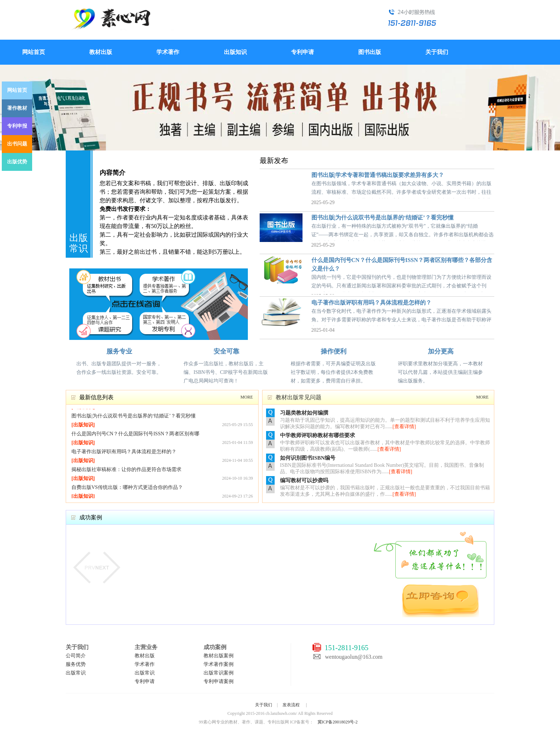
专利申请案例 (219, 681)
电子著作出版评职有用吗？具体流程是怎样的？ (371, 303)
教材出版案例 (219, 656)
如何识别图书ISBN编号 (308, 458)
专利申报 (17, 126)
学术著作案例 (219, 664)
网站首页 (34, 52)
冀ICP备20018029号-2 (338, 722)
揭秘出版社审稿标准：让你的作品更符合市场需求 (126, 471)
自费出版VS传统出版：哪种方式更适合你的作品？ (127, 488)
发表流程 (291, 705)
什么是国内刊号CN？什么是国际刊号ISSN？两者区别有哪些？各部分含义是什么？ (135, 436)
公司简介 (76, 656)
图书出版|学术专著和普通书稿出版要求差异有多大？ (378, 175)
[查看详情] (404, 427)
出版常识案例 (219, 673)
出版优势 (17, 162)
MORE (247, 397)
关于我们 (437, 52)
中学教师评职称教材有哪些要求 (317, 435)
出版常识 (76, 673)
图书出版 (370, 52)
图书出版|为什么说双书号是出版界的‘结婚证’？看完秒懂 (382, 217)
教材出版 (101, 52)
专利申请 (302, 52)
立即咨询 (441, 601)
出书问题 (17, 144)
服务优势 (76, 664)
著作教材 (17, 108)
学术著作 (168, 52)
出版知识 (235, 52)
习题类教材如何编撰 (304, 413)
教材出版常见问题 (299, 397)
